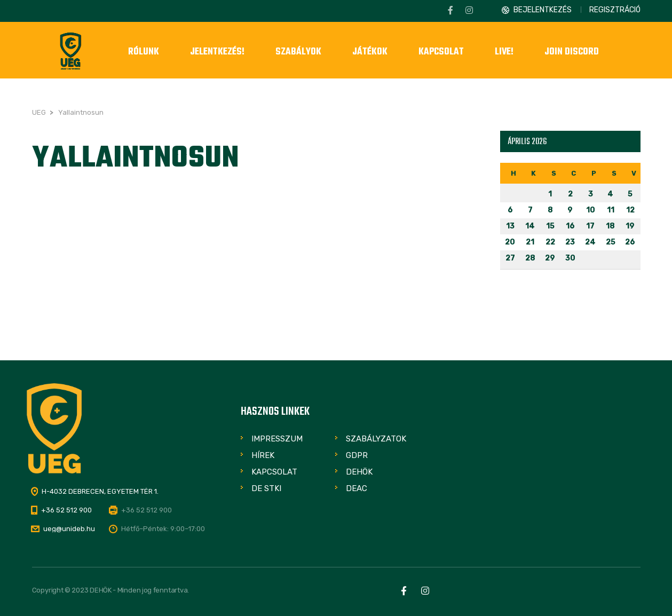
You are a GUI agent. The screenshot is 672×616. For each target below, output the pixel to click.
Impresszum (277, 439)
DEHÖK (359, 472)
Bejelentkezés (543, 10)
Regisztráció (615, 10)
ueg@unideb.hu (69, 529)
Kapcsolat (274, 472)
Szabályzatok (376, 439)
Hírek (263, 455)
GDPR (357, 455)
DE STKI (266, 488)
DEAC (357, 488)
